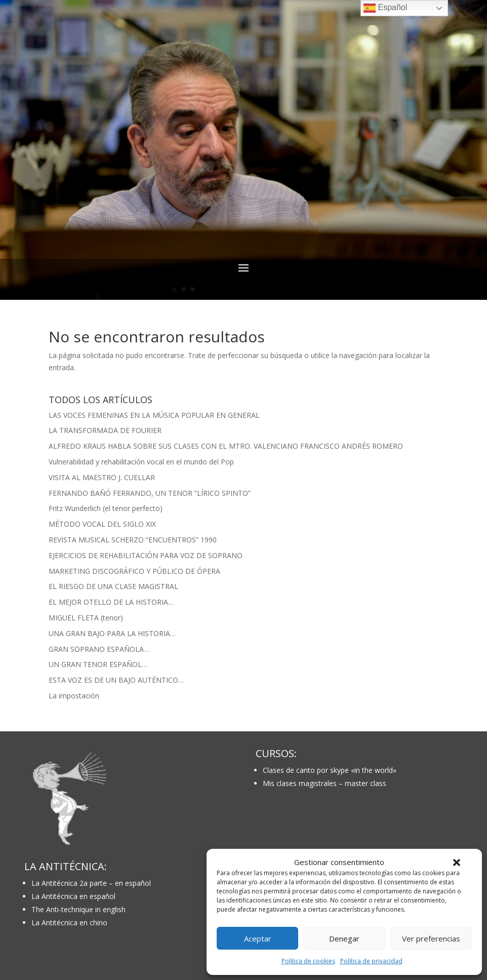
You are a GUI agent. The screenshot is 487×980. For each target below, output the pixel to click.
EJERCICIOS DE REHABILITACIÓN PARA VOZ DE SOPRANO (146, 555)
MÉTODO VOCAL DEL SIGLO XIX (102, 524)
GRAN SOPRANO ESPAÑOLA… (99, 649)
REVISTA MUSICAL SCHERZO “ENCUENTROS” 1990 (133, 540)
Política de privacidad (371, 961)
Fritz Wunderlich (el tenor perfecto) (106, 508)
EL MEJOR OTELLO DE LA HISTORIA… (111, 602)
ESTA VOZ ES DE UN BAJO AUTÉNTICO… (116, 680)
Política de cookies (308, 961)
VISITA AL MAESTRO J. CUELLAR (102, 477)
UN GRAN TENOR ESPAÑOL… (98, 664)
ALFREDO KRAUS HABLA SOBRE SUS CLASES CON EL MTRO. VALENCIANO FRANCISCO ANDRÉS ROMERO (226, 446)
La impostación (74, 696)
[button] (457, 863)
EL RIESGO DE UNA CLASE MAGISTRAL (113, 586)
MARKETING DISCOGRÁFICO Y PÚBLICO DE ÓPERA (134, 571)
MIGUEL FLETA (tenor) (86, 618)
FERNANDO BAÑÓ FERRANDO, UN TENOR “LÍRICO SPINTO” (150, 493)
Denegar (344, 938)
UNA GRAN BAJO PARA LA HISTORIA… (112, 633)
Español (385, 8)
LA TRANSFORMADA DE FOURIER (105, 430)
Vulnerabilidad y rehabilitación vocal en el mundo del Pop (141, 462)
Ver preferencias (431, 938)
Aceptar (258, 938)
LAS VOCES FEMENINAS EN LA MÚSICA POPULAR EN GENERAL (154, 415)
